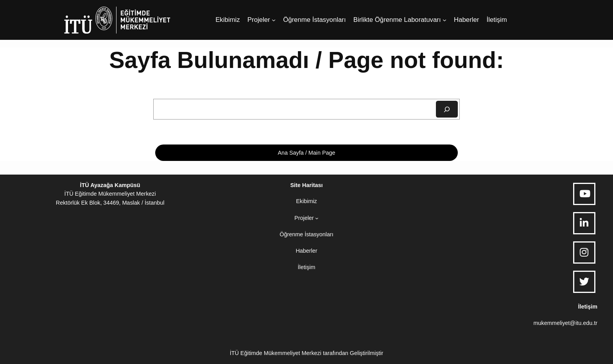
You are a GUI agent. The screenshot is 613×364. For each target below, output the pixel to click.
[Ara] (447, 109)
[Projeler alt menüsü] (274, 20)
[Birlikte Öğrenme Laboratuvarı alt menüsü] (445, 20)
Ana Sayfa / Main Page (306, 153)
